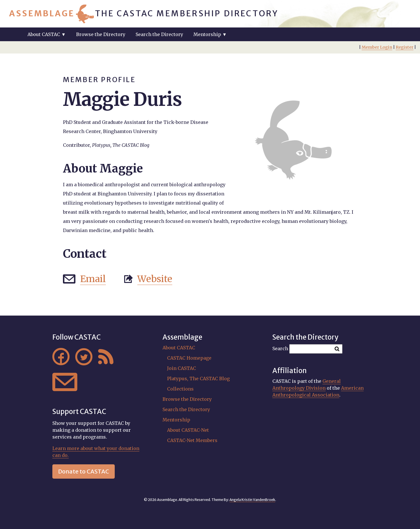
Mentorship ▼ (210, 34)
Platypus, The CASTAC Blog (198, 379)
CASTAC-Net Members (192, 440)
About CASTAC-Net (188, 430)
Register (405, 47)
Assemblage (42, 13)
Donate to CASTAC (84, 471)
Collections (180, 389)
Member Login (377, 47)
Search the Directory (159, 34)
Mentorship (176, 420)
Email (93, 279)
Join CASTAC (182, 368)
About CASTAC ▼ (47, 34)
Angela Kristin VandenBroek (252, 500)
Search (280, 348)
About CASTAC (179, 348)
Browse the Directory (101, 34)
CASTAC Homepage (189, 358)
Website (155, 279)
